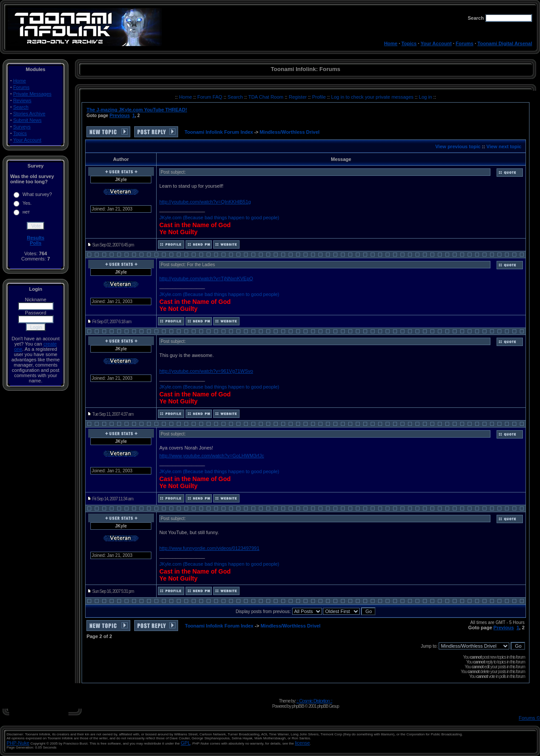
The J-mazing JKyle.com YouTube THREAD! (137, 110)
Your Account (436, 43)
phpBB (298, 706)
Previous (119, 115)
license (302, 743)
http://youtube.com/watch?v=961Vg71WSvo (206, 371)
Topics (409, 43)
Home (391, 43)
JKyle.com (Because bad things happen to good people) (219, 218)
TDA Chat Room (266, 97)
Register (298, 97)
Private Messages (32, 94)
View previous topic (458, 146)
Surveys (22, 127)
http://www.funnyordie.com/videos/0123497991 (209, 548)
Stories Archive (29, 114)
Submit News (27, 120)
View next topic (504, 146)
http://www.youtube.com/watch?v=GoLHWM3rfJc (212, 456)
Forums (465, 43)
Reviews (22, 100)
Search (21, 107)
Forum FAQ (211, 97)
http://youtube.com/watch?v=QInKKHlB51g (205, 202)
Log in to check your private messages (373, 97)
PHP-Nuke (18, 743)
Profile (319, 97)
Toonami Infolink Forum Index (219, 132)
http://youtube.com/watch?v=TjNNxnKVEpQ (206, 278)
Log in (426, 97)
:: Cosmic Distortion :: (315, 701)
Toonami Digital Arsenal (505, 43)
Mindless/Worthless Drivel (290, 132)
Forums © (529, 718)
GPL (186, 743)
